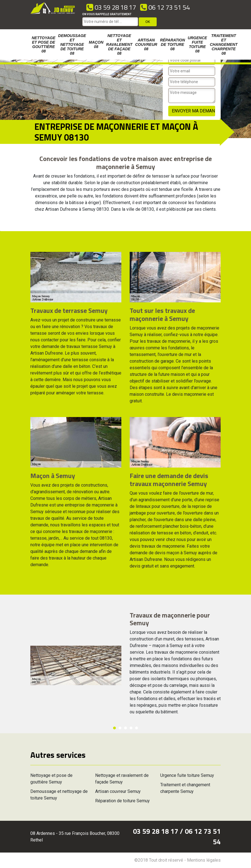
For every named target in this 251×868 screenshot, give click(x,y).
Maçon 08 (96, 44)
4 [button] (131, 728)
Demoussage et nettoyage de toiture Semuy (59, 795)
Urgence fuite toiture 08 (197, 44)
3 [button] (126, 728)
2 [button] (120, 728)
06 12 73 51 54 (165, 7)
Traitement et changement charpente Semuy (185, 788)
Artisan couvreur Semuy (118, 791)
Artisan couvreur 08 (146, 44)
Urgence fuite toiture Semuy (187, 775)
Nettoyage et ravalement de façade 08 (119, 44)
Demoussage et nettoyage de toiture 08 (72, 44)
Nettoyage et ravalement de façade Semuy (122, 779)
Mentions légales (204, 860)
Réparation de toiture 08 (172, 44)
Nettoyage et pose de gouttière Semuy (51, 779)
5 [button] (137, 728)
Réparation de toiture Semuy (122, 801)
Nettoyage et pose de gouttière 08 (44, 44)
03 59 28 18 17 (111, 7)
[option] (0, 231)
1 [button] (114, 728)
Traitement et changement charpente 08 (224, 44)
